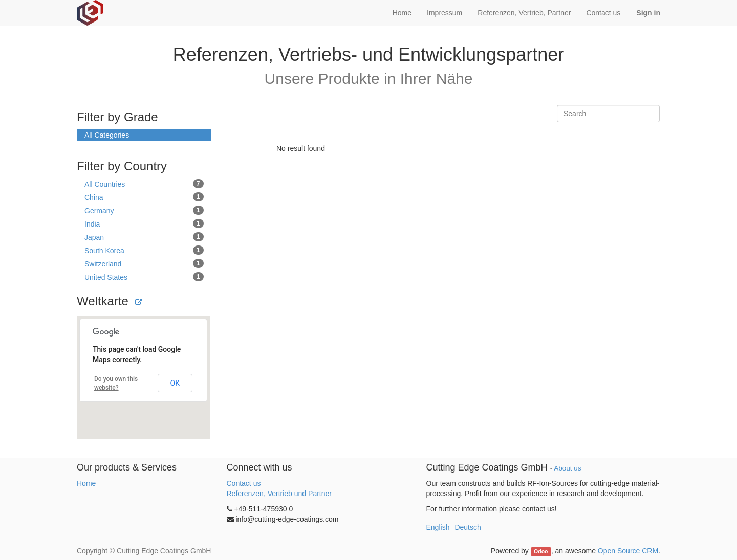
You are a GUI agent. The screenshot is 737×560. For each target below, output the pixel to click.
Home (86, 483)
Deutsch (468, 527)
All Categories (107, 135)
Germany (144, 210)
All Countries (144, 184)
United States (144, 277)
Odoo (541, 551)
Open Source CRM (628, 551)
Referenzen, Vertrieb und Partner (279, 494)
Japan (144, 237)
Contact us (244, 483)
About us (567, 468)
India (144, 223)
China (144, 197)
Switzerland (144, 263)
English (438, 527)
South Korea (144, 250)
